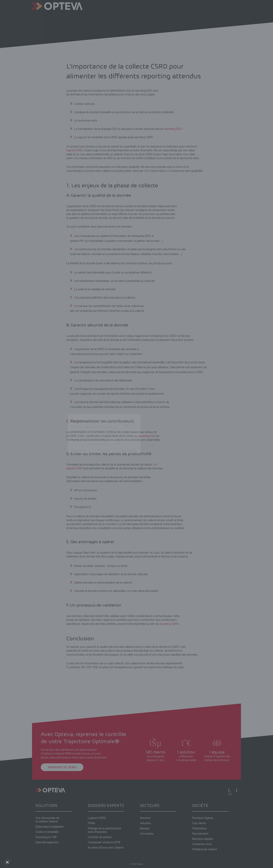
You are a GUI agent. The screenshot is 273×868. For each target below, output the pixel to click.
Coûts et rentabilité (47, 832)
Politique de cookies (205, 849)
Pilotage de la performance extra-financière (104, 830)
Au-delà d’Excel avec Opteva (106, 848)
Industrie (145, 823)
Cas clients (199, 823)
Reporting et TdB (46, 837)
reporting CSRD (169, 624)
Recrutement (200, 834)
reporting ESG (147, 436)
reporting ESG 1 (174, 129)
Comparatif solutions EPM (104, 842)
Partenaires (199, 828)
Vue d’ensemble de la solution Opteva (47, 820)
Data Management (47, 842)
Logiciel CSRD (97, 818)
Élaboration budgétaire (50, 827)
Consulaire (147, 834)
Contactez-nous (202, 844)
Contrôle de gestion (100, 837)
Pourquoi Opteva (203, 818)
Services (145, 818)
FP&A (91, 823)
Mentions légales (203, 839)
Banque (145, 828)
